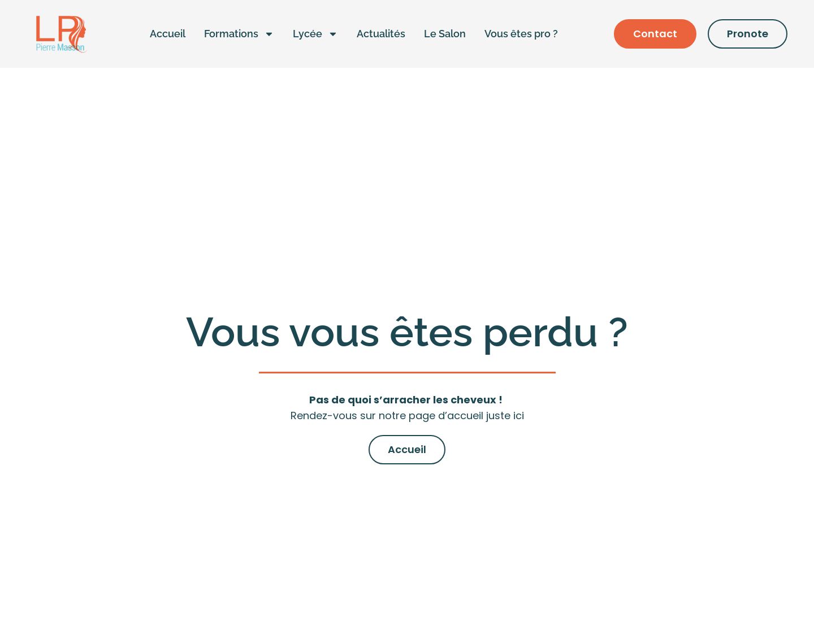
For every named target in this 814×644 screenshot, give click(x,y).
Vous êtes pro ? (521, 34)
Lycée (315, 34)
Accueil (168, 34)
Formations (239, 34)
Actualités (381, 34)
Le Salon (445, 34)
